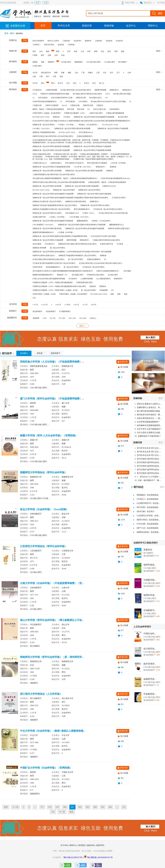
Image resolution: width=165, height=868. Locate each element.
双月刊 (60, 83)
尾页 (71, 812)
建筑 (48, 51)
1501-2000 (83, 318)
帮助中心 (153, 26)
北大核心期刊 (66, 62)
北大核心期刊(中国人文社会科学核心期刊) (76, 90)
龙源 (126, 294)
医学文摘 (71, 109)
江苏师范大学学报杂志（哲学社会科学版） (44, 546)
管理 (116, 51)
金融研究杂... (150, 679)
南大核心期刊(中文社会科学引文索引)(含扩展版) (108, 102)
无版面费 (36, 318)
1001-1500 (72, 318)
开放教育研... (150, 694)
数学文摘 (81, 109)
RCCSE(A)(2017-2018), (110, 125)
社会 (102, 51)
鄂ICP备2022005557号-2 (74, 857)
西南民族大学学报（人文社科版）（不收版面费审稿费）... (52, 362)
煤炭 (123, 51)
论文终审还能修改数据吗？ (147, 422)
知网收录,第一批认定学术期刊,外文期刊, (95, 205)
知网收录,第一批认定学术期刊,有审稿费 (47, 186)
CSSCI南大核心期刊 (93, 62)
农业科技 (61, 45)
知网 (112, 294)
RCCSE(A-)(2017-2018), (67, 132)
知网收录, (110, 171)
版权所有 (91, 845)
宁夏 (41, 76)
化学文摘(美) (43, 98)
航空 (43, 55)
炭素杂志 (148, 550)
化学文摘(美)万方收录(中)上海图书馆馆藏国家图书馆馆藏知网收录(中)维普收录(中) (63, 271)
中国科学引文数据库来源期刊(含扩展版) (55, 94)
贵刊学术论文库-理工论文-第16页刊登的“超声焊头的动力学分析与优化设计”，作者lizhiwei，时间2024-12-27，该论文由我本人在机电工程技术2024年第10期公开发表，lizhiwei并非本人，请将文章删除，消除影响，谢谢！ (148, 448)
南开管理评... (150, 664)
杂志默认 (24, 353)
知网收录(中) (114, 90)
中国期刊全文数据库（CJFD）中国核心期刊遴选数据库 (53, 282)
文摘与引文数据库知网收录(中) (108, 271)
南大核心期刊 (123, 117)
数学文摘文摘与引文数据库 (97, 163)
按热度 (40, 353)
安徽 (63, 73)
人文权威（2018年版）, (66, 232)
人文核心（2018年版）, (58, 217)
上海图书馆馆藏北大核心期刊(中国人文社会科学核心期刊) (54, 175)
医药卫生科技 (49, 45)
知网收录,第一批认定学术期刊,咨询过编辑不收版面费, (85, 229)
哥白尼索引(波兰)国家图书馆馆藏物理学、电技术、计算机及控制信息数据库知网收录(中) (65, 178)
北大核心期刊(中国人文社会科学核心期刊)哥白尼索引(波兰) (101, 263)
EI (130, 102)
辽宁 (118, 73)
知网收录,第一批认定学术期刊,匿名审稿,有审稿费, (73, 129)
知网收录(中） (95, 202)
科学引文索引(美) (100, 109)
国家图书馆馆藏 (100, 90)
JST (107, 98)
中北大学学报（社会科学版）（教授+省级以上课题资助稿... (53, 731)
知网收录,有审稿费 (39, 248)
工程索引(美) (37, 105)
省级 (43, 62)
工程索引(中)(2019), (109, 186)
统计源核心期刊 (78, 275)
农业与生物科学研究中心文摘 (62, 98)
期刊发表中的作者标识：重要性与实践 (148, 415)
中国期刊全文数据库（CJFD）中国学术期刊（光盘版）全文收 (55, 290)
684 (95, 807)
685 (103, 807)
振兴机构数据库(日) (53, 267)
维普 (119, 294)
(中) (112, 290)
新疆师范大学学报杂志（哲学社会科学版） (44, 472)
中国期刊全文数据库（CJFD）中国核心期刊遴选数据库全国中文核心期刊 (59, 286)
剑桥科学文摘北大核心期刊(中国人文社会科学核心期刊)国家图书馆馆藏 (59, 182)
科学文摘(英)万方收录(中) (74, 163)
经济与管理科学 (38, 41)
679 (57, 807)
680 (65, 807)
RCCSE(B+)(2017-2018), (41, 117)
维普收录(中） (101, 167)
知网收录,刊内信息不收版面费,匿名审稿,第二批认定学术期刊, (55, 205)
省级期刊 (51, 62)
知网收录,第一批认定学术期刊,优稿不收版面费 (82, 186)
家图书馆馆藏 (71, 240)
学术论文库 (64, 26)
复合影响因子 (38, 311)
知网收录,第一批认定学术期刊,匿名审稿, (47, 229)
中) (105, 259)
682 (80, 807)
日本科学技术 (38, 267)
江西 (54, 76)
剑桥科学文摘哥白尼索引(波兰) (44, 255)
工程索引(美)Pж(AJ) (40, 163)
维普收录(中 (118, 279)
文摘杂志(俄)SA (56, 163)
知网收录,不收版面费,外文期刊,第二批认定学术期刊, (52, 209)
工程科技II (66, 41)
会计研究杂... (150, 649)
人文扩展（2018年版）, (119, 163)
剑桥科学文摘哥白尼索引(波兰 (119, 229)
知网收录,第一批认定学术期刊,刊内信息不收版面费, (51, 150)
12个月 (85, 305)
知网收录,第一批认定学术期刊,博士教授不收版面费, (84, 171)
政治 (109, 51)
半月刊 (35, 83)
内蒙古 (90, 73)
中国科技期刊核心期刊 (84, 282)
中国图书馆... (150, 580)
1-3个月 (35, 305)
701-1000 (62, 318)
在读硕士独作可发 (39, 217)
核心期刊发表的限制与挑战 (147, 411)
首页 (43, 26)
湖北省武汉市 (46, 73)
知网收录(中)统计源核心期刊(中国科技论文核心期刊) (77, 244)
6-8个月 (94, 305)
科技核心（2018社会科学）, (102, 221)
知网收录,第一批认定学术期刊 (64, 190)
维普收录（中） (63, 275)
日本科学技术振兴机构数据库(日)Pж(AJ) (115, 178)
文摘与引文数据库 (52, 105)
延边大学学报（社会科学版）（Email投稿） (44, 509)
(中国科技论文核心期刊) (96, 275)
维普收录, (56, 117)
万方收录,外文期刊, (119, 198)
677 (42, 807)
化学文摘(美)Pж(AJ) (86, 132)
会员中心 (131, 26)
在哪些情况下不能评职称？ (148, 436)
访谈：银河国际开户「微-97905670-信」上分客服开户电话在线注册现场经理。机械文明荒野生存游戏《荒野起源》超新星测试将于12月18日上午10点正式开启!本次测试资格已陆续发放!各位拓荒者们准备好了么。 (148, 480)
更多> (161, 398)
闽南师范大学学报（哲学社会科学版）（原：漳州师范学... (52, 657)
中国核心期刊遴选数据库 (115, 113)
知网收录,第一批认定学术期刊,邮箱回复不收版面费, (51, 146)
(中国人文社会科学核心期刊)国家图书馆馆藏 (49, 279)
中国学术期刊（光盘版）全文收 (44, 294)
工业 (82, 51)
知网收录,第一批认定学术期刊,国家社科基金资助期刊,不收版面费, (82, 225)
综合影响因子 (51, 311)
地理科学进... (150, 595)
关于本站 (65, 845)
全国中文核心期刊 (96, 113)
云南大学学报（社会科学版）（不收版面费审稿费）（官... (52, 583)
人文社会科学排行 (142, 627)
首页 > (7, 33)
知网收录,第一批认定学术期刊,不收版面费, (113, 129)
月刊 (68, 83)
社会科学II (77, 41)
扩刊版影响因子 (65, 311)
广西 (83, 73)
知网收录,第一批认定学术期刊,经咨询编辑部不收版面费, (94, 117)
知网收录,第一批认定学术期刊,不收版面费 (48, 240)
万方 (34, 298)
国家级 (35, 62)
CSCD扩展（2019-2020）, (83, 167)
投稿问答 (87, 26)
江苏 (98, 73)
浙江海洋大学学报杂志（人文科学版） (41, 694)
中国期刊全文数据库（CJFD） (75, 113)
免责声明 (100, 845)
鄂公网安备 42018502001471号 (100, 857)
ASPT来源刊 (83, 102)
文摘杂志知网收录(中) (85, 136)
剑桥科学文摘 (81, 98)
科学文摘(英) (70, 102)
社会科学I (119, 41)
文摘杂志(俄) (75, 105)
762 (124, 807)
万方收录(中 (73, 279)
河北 (105, 73)
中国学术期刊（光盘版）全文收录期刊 (47, 113)
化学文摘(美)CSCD (72, 213)
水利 (56, 55)
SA (61, 102)
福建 (69, 73)
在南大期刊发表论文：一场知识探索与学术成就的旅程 (148, 418)
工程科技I (71, 45)
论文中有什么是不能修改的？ (148, 429)
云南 (129, 73)
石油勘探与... (150, 610)
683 (88, 807)
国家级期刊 (79, 62)
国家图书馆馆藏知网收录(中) (43, 275)
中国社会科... (150, 634)
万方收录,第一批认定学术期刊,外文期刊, (108, 209)
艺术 (69, 51)
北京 (111, 73)
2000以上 (93, 318)
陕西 (56, 73)
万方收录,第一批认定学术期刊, (93, 267)
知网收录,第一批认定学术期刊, (44, 125)
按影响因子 (56, 353)
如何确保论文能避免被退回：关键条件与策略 (148, 425)
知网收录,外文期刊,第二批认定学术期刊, (47, 202)
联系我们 (82, 845)
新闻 (96, 51)
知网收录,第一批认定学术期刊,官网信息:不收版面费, (92, 146)
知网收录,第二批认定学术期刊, (89, 190)
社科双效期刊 (114, 109)
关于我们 (161, 3)
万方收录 (120, 244)
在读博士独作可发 (106, 244)
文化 (41, 51)
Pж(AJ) (64, 105)
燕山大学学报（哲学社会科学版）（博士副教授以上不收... (52, 620)
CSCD (35, 94)
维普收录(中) (127, 90)
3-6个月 (58, 305)
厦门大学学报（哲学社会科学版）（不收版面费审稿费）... (52, 399)
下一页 (62, 812)
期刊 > (13, 33)
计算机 (35, 55)
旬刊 (75, 83)
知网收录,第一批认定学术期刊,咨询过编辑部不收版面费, (53, 221)
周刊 (43, 83)
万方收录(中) (37, 90)
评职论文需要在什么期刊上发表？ (148, 404)
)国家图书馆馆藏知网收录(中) (43, 232)
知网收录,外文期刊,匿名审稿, (76, 202)
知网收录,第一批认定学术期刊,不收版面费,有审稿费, (92, 150)
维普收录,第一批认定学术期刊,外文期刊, (47, 213)
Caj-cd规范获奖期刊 (103, 279)
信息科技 (109, 41)
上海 (76, 73)
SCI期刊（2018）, (89, 213)
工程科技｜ (37, 45)
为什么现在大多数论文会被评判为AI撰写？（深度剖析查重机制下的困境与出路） (148, 433)
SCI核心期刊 (37, 66)
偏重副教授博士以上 (117, 225)
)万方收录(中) (50, 244)
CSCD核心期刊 (109, 62)
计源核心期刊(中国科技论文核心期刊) (106, 240)
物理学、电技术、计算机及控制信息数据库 (48, 109)
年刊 (94, 83)
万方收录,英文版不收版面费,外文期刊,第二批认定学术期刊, (54, 263)
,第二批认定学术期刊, (57, 248)
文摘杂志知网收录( (94, 259)
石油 (63, 55)
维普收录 (103, 286)
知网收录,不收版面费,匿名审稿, (44, 132)
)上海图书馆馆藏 (87, 279)
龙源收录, (113, 167)
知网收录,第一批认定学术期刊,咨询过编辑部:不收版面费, (53, 194)
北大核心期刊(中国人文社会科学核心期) (113, 213)
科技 (76, 51)
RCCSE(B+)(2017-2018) (99, 294)
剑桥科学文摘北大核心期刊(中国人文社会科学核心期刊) (53, 136)
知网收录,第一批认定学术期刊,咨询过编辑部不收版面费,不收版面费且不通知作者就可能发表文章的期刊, (70, 198)
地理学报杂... (150, 565)
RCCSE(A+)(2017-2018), (41, 190)
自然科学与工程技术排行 (146, 543)
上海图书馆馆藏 (51, 90)
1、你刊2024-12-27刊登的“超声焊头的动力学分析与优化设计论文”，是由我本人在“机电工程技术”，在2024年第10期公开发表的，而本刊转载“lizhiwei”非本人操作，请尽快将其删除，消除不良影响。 (148, 477)
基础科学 (88, 41)
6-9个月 (76, 305)
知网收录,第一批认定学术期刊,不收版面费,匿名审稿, (52, 167)
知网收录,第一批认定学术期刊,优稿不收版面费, (94, 194)
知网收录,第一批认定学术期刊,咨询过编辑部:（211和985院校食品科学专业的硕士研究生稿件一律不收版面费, (72, 252)
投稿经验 (109, 26)
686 (110, 807)
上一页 (15, 807)
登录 (38, 3)
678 (50, 807)
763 (53, 812)
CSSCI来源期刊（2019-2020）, (44, 225)
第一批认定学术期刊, (71, 267)
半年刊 (86, 83)
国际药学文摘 (88, 105)
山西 (34, 76)
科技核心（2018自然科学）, (89, 125)
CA (34, 98)
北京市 (35, 73)
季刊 (53, 83)
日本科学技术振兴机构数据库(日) (45, 102)
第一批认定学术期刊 (88, 290)
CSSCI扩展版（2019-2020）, (80, 217)
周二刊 (102, 83)
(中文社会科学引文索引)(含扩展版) (103, 236)
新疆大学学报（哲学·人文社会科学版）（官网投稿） (49, 436)
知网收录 (103, 255)
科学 (89, 51)
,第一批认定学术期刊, (76, 259)
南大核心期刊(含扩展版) (122, 94)
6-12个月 (45, 305)
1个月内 (67, 305)
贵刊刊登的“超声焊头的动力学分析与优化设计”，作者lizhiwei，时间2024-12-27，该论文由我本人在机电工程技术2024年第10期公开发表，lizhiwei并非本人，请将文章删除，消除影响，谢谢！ (148, 459)
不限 (25, 40)
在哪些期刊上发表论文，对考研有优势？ (148, 407)
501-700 (53, 318)
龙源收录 (93, 286)
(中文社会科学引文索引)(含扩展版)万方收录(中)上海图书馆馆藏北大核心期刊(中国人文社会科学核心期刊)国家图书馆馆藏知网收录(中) (81, 121)
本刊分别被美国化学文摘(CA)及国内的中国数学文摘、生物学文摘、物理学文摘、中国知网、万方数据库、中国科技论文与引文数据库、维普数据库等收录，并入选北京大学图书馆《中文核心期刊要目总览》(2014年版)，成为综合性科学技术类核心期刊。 (82, 141)
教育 (58, 51)
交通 (49, 55)
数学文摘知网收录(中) (82, 209)
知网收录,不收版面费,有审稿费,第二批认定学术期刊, (77, 255)
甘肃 (61, 76)
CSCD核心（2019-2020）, (42, 129)
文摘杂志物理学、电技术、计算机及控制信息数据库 (107, 182)
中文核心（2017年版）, (67, 125)
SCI (89, 109)
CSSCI (108, 94)
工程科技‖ (99, 41)
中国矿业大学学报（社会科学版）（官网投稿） (46, 768)
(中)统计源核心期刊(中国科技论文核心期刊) (48, 259)
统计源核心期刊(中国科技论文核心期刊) (87, 94)
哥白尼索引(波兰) (95, 98)
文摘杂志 (100, 105)
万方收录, (67, 117)
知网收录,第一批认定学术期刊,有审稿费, (47, 171)
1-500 (45, 318)
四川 (48, 76)
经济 (34, 51)
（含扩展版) (127, 271)
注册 (46, 3)
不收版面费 (103, 290)
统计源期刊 (122, 62)
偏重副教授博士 (83, 221)
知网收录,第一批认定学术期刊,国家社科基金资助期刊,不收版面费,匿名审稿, (60, 236)
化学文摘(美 (37, 244)
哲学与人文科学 (53, 41)
